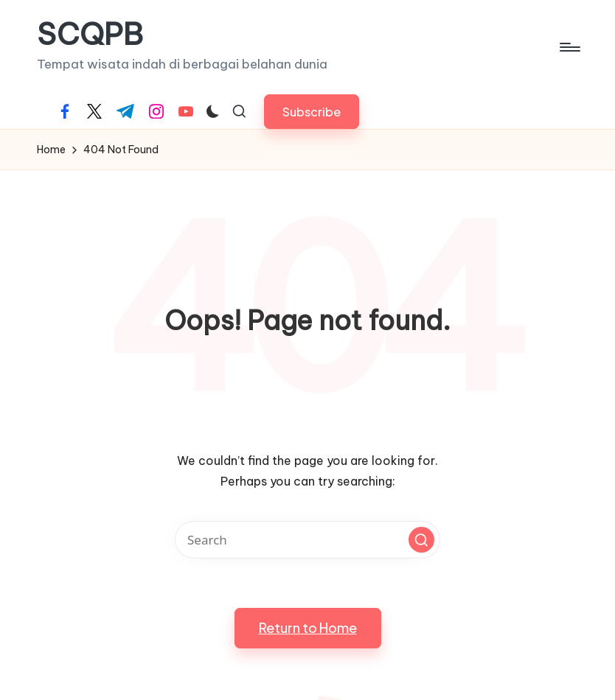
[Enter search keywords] (307, 540)
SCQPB (90, 35)
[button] (312, 112)
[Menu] (569, 47)
